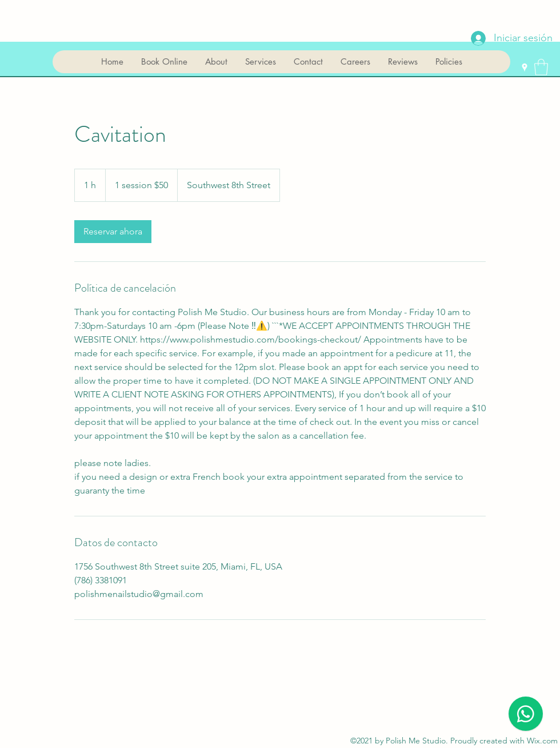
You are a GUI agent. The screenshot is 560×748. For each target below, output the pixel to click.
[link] (113, 232)
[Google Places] (525, 67)
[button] (541, 67)
